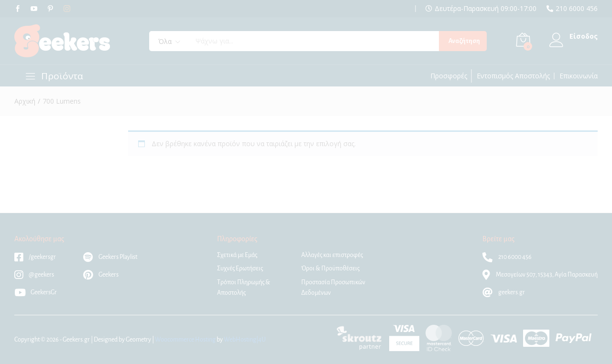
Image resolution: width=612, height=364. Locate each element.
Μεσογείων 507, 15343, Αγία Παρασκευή (540, 275)
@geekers (34, 275)
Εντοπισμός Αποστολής (513, 76)
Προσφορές (449, 76)
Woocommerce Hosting (185, 340)
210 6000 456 (577, 9)
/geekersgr (35, 257)
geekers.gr (504, 292)
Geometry (138, 340)
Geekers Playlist (110, 257)
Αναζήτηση (464, 41)
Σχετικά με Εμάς (237, 255)
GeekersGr (36, 292)
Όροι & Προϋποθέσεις (330, 268)
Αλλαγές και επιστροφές (332, 255)
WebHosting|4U (245, 340)
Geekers (101, 275)
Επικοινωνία (579, 76)
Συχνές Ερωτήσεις (240, 268)
